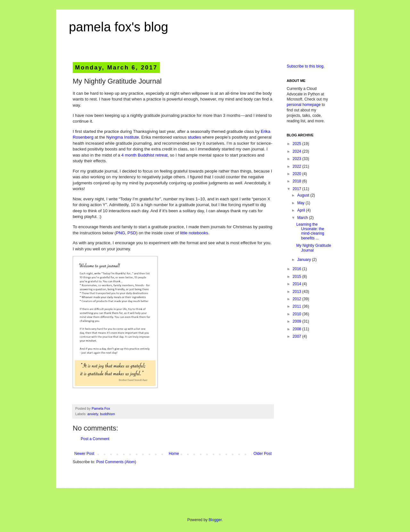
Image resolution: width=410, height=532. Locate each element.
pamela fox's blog (119, 27)
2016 (298, 269)
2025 (298, 144)
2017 (298, 189)
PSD (132, 233)
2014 (298, 284)
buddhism (107, 414)
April (302, 210)
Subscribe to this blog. (306, 66)
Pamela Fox (101, 408)
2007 (298, 336)
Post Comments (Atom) (116, 462)
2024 (298, 151)
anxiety (93, 414)
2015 (298, 277)
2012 (298, 299)
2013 (298, 292)
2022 (298, 166)
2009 (298, 321)
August (304, 195)
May (301, 203)
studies (194, 137)
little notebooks (194, 233)
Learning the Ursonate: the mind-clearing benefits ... (310, 231)
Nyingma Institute (123, 137)
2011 (298, 306)
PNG (121, 233)
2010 (298, 314)
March (303, 218)
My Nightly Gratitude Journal (314, 248)
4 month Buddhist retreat (144, 155)
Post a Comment (95, 439)
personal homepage (304, 105)
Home (174, 454)
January (305, 260)
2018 (298, 181)
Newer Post (84, 454)
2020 (298, 174)
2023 (298, 159)
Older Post (262, 454)
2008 (298, 329)
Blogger (215, 520)
